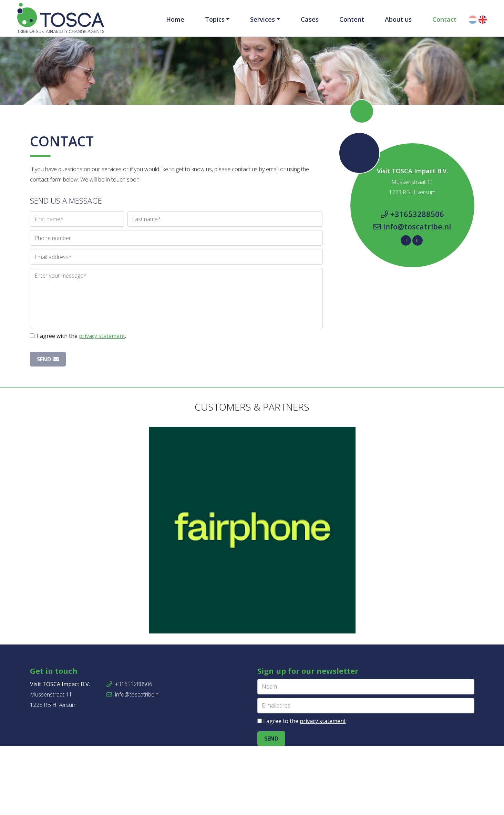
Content (352, 19)
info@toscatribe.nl (412, 295)
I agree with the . (81, 405)
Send (48, 428)
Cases (310, 19)
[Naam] (366, 756)
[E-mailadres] (366, 775)
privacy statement (102, 405)
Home (175, 19)
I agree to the (305, 790)
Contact (444, 19)
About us (398, 19)
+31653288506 (412, 283)
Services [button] (263, 19)
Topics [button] (215, 19)
